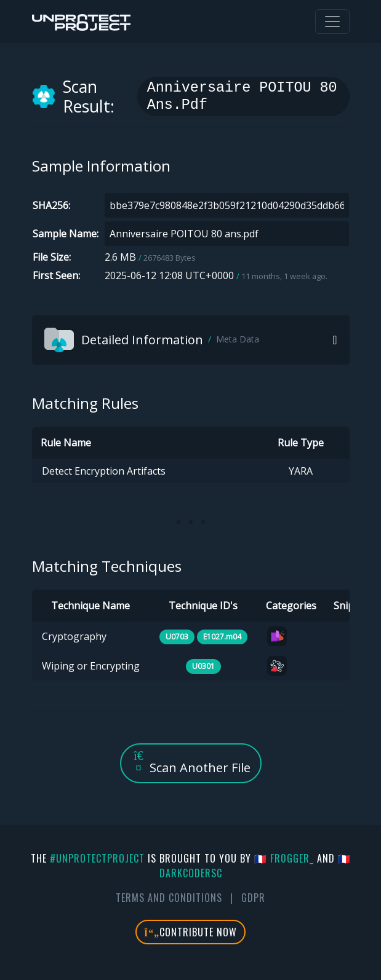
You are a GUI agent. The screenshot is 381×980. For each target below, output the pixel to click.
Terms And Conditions (169, 898)
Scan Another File (191, 763)
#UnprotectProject (97, 858)
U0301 (203, 666)
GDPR (253, 898)
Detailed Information (152, 340)
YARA (301, 471)
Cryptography (74, 636)
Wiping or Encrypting (91, 666)
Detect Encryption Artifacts (104, 471)
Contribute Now (190, 932)
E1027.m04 (222, 637)
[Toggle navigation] (332, 22)
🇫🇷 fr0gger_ (284, 858)
